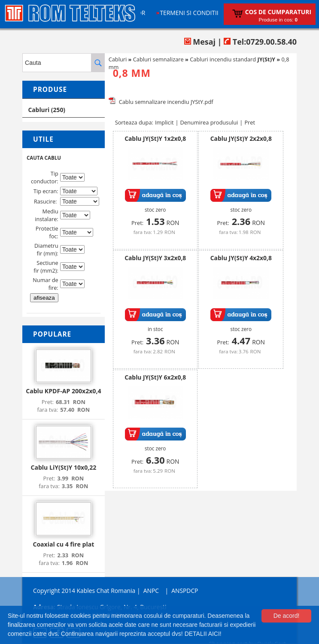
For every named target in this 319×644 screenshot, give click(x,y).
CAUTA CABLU (44, 158)
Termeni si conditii (189, 13)
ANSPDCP (185, 591)
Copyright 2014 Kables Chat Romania (84, 591)
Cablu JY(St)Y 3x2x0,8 (155, 258)
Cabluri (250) (47, 110)
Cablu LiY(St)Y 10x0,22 (63, 467)
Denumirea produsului (209, 122)
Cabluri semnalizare (158, 59)
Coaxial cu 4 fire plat (63, 544)
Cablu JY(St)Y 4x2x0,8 (241, 258)
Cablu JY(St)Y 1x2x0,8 (155, 138)
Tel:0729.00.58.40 (260, 42)
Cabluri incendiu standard (232, 59)
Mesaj (200, 42)
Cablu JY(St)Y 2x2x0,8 (241, 138)
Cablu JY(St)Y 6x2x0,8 (155, 377)
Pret (250, 122)
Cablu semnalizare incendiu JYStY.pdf (166, 102)
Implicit (164, 122)
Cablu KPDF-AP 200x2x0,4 (63, 391)
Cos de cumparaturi (278, 12)
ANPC (151, 591)
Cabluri (118, 59)
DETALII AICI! (203, 634)
